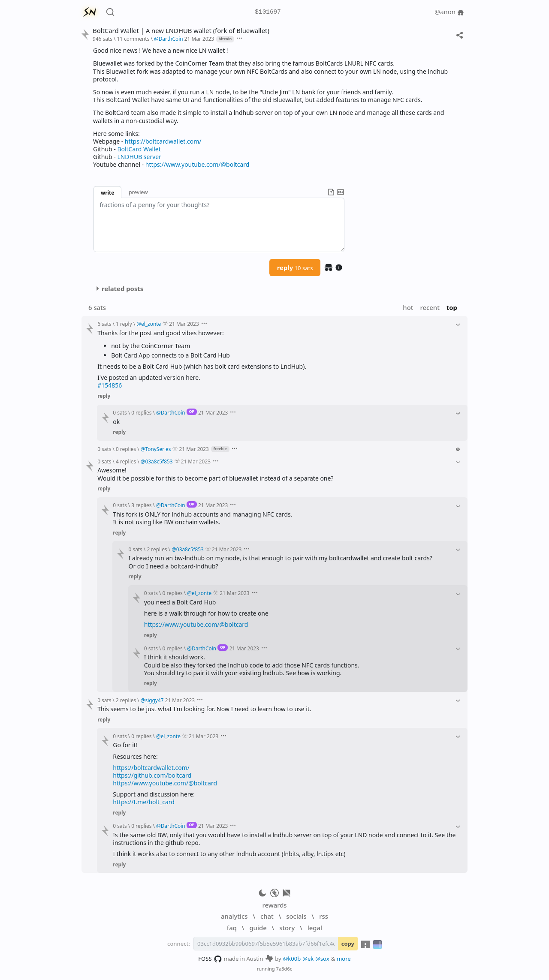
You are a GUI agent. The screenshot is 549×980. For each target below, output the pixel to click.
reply (295, 268)
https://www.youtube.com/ (198, 164)
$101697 (268, 12)
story (287, 928)
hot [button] (408, 307)
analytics (234, 916)
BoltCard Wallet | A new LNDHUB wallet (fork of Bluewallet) (181, 31)
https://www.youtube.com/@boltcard (196, 624)
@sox (322, 959)
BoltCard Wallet (139, 149)
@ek (308, 959)
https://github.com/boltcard (152, 775)
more (344, 959)
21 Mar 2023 (199, 39)
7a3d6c (284, 969)
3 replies (141, 505)
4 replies (126, 461)
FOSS (210, 959)
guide (258, 928)
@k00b (292, 959)
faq (232, 928)
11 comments (133, 39)
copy (348, 944)
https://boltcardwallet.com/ (163, 141)
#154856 (110, 385)
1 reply (124, 324)
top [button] (452, 307)
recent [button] (430, 307)
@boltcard (235, 164)
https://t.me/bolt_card (144, 802)
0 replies (141, 412)
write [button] (107, 192)
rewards (274, 905)
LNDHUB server (139, 157)
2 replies (157, 549)
